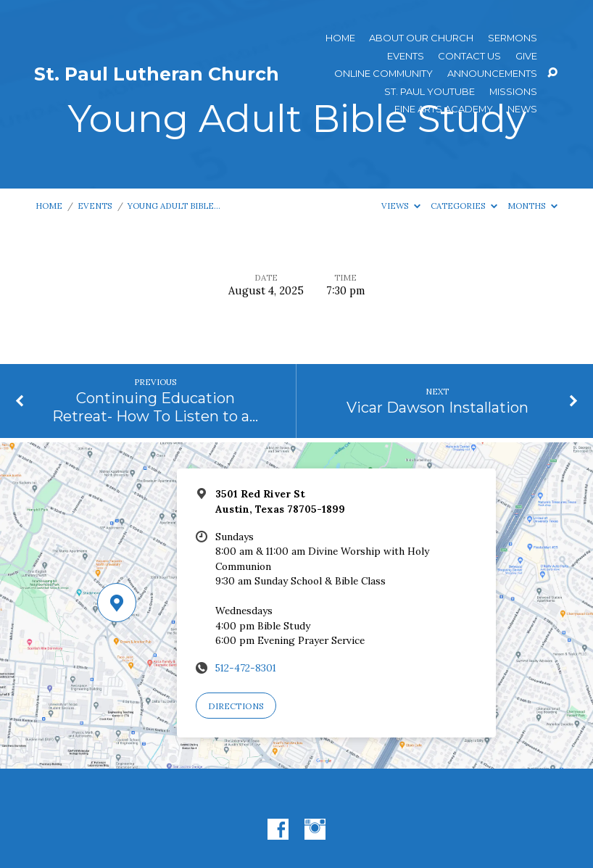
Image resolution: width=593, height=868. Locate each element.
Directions (236, 706)
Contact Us (469, 56)
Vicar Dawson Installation (438, 407)
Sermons (513, 38)
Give (526, 56)
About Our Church (421, 38)
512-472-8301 (246, 668)
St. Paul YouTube (430, 92)
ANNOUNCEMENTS (492, 74)
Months (532, 206)
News (522, 109)
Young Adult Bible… (174, 206)
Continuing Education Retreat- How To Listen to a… (155, 407)
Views (401, 206)
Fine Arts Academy (444, 109)
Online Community (383, 74)
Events (406, 56)
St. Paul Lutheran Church (157, 74)
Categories (464, 206)
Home (340, 38)
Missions (513, 92)
